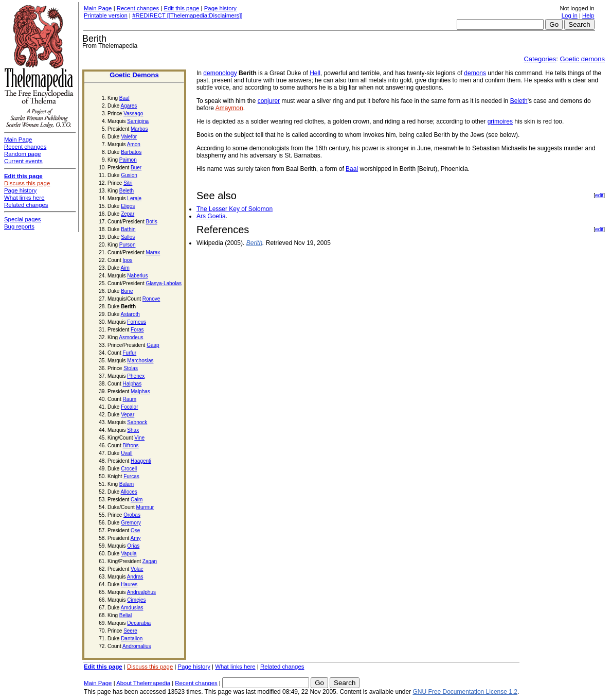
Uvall (127, 453)
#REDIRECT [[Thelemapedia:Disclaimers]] (187, 15)
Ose (135, 530)
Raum (129, 399)
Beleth (127, 191)
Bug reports (19, 226)
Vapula (129, 554)
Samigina (138, 121)
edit (599, 195)
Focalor (129, 407)
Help (588, 15)
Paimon (128, 160)
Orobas (132, 515)
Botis (152, 222)
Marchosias (140, 361)
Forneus (137, 322)
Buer (136, 168)
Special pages (23, 219)
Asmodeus (131, 337)
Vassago (133, 113)
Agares (129, 106)
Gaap (153, 345)
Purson (128, 245)
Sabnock (137, 422)
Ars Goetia (211, 216)
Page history (220, 8)
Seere (130, 631)
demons (475, 73)
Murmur (145, 507)
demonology (220, 73)
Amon (134, 144)
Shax (133, 430)
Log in (570, 15)
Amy (135, 538)
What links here (235, 667)
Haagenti (141, 461)
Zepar (128, 214)
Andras (135, 577)
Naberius (137, 276)
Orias (133, 546)
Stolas (131, 368)
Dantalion (132, 638)
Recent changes (138, 8)
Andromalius (137, 646)
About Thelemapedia (143, 683)
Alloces (129, 492)
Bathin (128, 229)
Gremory (131, 523)
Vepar (128, 415)
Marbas (139, 129)
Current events (23, 161)
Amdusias (132, 608)
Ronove (151, 299)
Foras (137, 330)
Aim (125, 268)
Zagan (150, 561)
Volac (137, 569)
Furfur (129, 353)
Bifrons (130, 445)
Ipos (127, 260)
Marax (153, 252)
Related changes (282, 667)
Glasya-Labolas (164, 283)
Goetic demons (582, 59)
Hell (315, 73)
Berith (254, 243)
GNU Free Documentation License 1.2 (465, 692)
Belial (125, 615)
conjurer (269, 101)
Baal (124, 98)
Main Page (98, 8)
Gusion (129, 175)
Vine (139, 438)
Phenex (136, 376)
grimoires (500, 121)
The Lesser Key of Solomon (235, 209)
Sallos (128, 237)
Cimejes (136, 600)
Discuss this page (150, 667)
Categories (540, 59)
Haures (129, 584)
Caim (137, 500)
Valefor (129, 137)
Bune (127, 291)
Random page (23, 154)
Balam (127, 484)
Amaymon (229, 108)
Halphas (132, 384)
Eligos (128, 206)
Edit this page (181, 8)
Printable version (106, 15)
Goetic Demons (134, 75)
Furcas (131, 476)
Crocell (129, 469)
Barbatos (131, 152)
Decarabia (139, 623)
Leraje (134, 198)
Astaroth (130, 314)
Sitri (128, 183)
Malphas (140, 391)
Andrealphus (141, 592)
